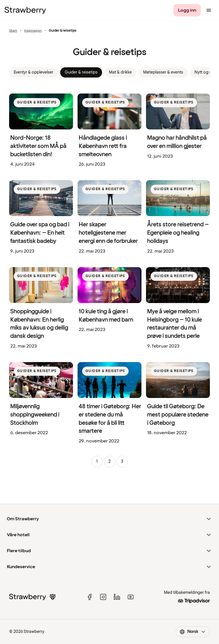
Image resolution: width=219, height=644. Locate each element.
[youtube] (131, 597)
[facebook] (90, 597)
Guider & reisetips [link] (81, 72)
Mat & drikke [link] (120, 72)
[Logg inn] (187, 10)
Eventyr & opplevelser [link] (34, 72)
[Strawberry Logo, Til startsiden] (25, 10)
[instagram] (103, 597)
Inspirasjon (33, 31)
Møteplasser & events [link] (163, 72)
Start (13, 31)
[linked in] (117, 597)
